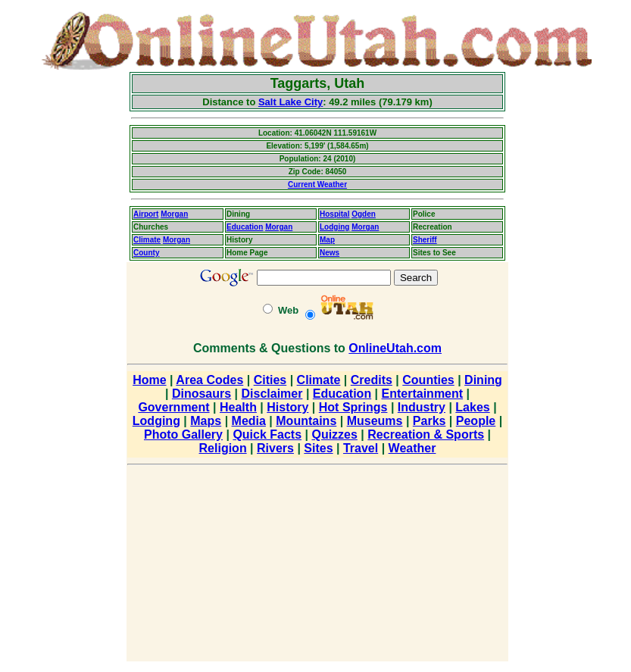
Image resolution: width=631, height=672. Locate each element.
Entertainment (423, 394)
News (330, 253)
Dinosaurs (201, 394)
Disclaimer (272, 394)
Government (173, 407)
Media (249, 421)
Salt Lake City (291, 102)
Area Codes (209, 380)
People (476, 421)
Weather (412, 448)
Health (238, 407)
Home (149, 380)
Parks (430, 421)
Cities (270, 380)
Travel (361, 448)
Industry (422, 407)
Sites (318, 448)
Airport (146, 214)
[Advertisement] (64, 299)
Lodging (334, 227)
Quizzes (334, 434)
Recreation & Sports (426, 434)
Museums (375, 421)
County (146, 253)
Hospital (334, 214)
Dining (483, 380)
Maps (206, 421)
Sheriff (425, 240)
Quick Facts (267, 434)
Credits (372, 380)
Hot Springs (353, 407)
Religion (223, 448)
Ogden (364, 214)
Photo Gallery (183, 434)
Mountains (306, 421)
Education (245, 227)
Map (327, 240)
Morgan (174, 214)
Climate (147, 240)
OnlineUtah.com (395, 348)
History (287, 407)
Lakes (472, 407)
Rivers (275, 448)
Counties (428, 380)
